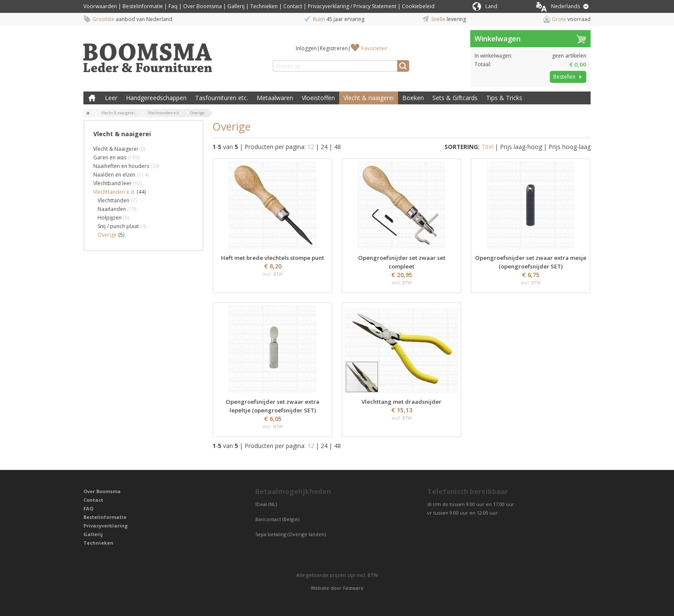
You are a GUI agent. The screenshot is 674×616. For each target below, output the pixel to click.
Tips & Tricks (504, 98)
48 (337, 147)
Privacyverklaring (106, 526)
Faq (173, 6)
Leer (111, 98)
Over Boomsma (202, 6)
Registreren (334, 48)
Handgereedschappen (156, 98)
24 (324, 147)
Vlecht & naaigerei (369, 98)
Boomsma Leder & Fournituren (92, 98)
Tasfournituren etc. (222, 98)
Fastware (353, 588)
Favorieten (374, 48)
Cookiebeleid (418, 6)
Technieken (264, 6)
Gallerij (236, 6)
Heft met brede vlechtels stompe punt (273, 258)
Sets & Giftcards (455, 98)
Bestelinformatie (143, 6)
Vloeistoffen (318, 98)
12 (311, 147)
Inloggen (306, 48)
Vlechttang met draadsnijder (401, 402)
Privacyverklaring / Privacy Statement (352, 6)
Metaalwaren (275, 98)
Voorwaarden (100, 6)
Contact (293, 6)
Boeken (413, 98)
